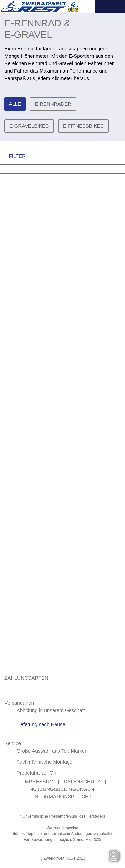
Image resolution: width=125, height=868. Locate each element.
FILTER (13, 156)
